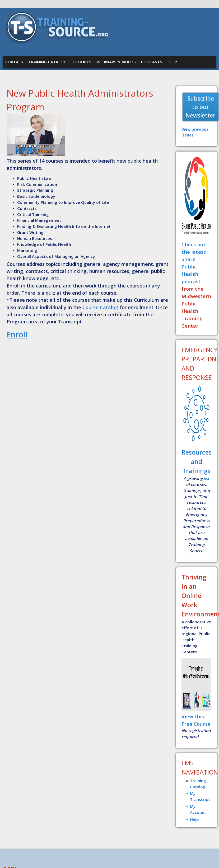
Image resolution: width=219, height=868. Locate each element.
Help (172, 62)
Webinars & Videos (116, 62)
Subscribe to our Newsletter (201, 107)
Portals (14, 62)
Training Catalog (47, 62)
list (206, 478)
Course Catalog (100, 307)
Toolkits (82, 62)
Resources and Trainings (197, 461)
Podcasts (152, 62)
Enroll (17, 334)
